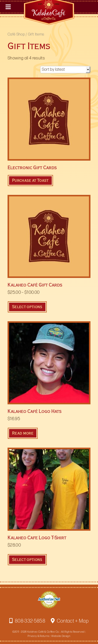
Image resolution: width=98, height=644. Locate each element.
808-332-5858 (27, 621)
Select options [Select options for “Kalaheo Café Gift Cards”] (27, 307)
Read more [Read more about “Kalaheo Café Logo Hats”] (23, 433)
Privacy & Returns (39, 636)
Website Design (61, 636)
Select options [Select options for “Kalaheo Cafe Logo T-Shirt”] (27, 560)
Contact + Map (70, 621)
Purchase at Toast (30, 180)
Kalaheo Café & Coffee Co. (43, 632)
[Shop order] (65, 70)
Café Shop (16, 34)
